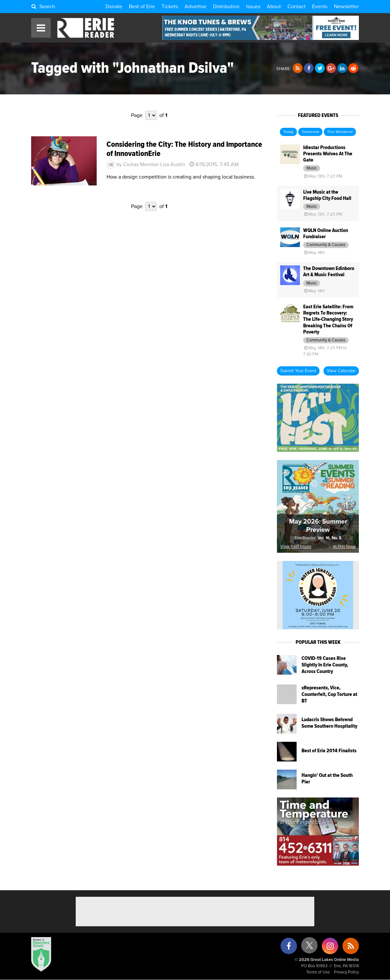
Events (320, 7)
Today (288, 132)
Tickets (170, 7)
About (274, 7)
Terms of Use (318, 972)
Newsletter (346, 7)
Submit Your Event (298, 371)
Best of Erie (142, 7)
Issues (253, 7)
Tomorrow (310, 132)
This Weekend (340, 132)
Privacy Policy (346, 972)
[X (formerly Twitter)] (309, 948)
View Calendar (341, 371)
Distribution (226, 7)
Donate (114, 7)
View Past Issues (296, 547)
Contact (296, 7)
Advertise (195, 7)
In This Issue (344, 547)
